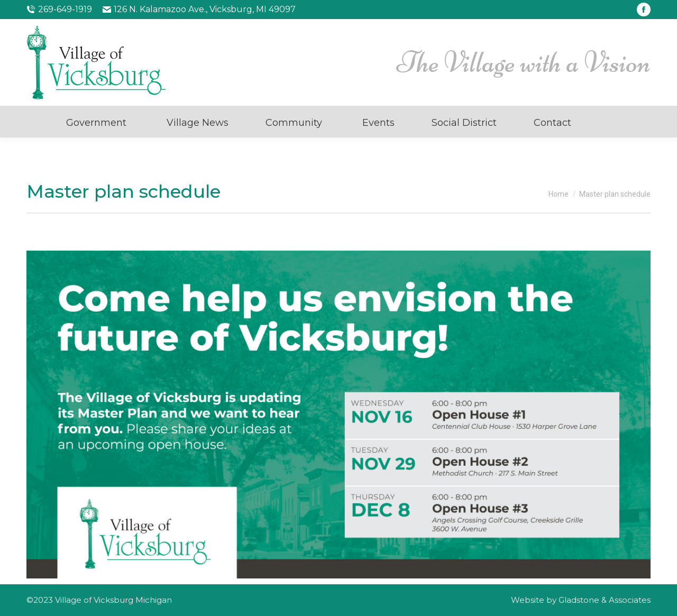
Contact (552, 123)
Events (378, 123)
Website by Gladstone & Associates (581, 600)
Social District (464, 123)
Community (294, 123)
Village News (198, 123)
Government (96, 123)
